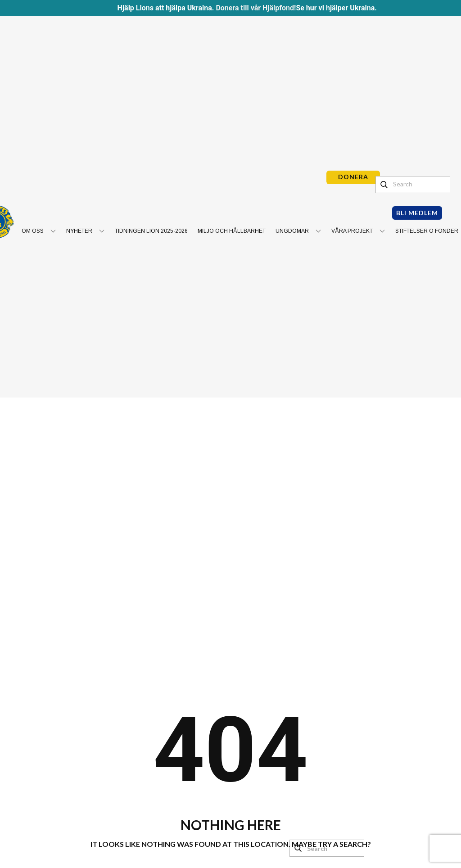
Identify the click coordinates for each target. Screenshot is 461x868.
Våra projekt (352, 231)
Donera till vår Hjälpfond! (256, 8)
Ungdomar (292, 231)
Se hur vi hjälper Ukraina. (336, 8)
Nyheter (79, 231)
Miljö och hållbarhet (232, 231)
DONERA (353, 177)
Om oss (33, 231)
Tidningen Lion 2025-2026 (151, 231)
